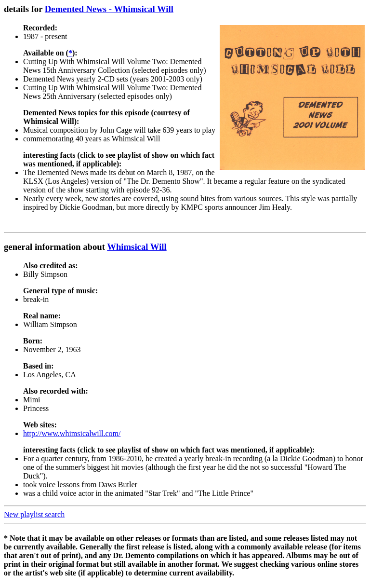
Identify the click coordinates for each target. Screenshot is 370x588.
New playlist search (34, 514)
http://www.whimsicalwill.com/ (72, 433)
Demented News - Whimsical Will (109, 9)
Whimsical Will (137, 247)
